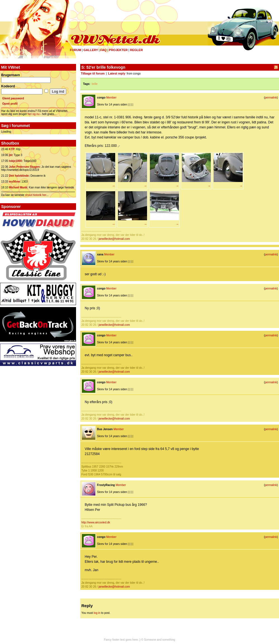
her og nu (34, 114)
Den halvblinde (19, 176)
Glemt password (13, 98)
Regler (136, 50)
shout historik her (36, 195)
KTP (12, 149)
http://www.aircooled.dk (96, 522)
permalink (271, 98)
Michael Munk (18, 187)
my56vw (14, 182)
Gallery (91, 50)
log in (97, 613)
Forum (75, 50)
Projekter (118, 50)
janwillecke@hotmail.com (114, 239)
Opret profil (10, 104)
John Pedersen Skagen (24, 167)
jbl (11, 155)
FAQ (104, 50)
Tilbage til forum (93, 73)
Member (111, 98)
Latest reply (117, 73)
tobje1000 (15, 161)
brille (95, 84)
